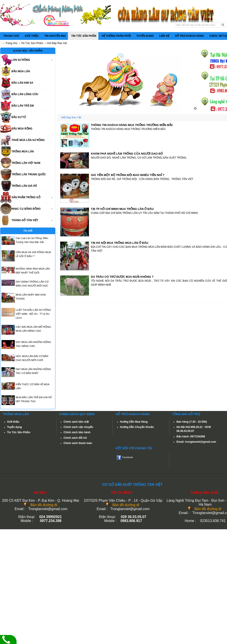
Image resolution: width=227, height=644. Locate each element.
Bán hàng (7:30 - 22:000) (192, 422)
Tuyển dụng (14, 427)
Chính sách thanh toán (78, 443)
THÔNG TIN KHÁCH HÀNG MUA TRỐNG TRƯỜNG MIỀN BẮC (132, 125)
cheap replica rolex (11, 2)
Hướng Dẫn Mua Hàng (134, 422)
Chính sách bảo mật (76, 422)
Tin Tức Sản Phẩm (32, 43)
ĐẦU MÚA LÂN (21, 71)
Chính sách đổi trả (75, 438)
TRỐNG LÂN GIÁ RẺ (24, 186)
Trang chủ (11, 43)
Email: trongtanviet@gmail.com (196, 442)
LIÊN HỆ (164, 36)
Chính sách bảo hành (77, 432)
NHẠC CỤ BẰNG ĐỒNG (26, 209)
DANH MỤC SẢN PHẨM (28, 51)
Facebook (128, 457)
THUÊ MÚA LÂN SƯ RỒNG (28, 140)
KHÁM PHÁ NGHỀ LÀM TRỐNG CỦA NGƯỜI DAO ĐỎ (127, 154)
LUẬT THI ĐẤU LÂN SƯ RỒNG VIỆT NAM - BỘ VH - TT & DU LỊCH (33, 314)
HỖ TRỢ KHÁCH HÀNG (189, 36)
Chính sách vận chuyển (78, 427)
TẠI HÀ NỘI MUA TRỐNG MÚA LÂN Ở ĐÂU (120, 243)
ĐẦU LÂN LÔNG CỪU (25, 94)
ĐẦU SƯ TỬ (19, 117)
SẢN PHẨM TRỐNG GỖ (26, 197)
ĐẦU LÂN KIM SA (22, 83)
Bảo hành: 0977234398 (191, 437)
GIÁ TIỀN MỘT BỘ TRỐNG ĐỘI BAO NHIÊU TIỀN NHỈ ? (128, 175)
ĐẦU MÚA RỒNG (22, 129)
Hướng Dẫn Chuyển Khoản (137, 427)
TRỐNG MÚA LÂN (23, 152)
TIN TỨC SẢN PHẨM (84, 36)
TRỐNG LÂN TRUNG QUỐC (29, 174)
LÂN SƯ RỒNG (21, 60)
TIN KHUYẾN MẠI (55, 36)
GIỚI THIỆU (32, 36)
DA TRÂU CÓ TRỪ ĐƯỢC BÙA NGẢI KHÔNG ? (122, 277)
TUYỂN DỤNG (145, 36)
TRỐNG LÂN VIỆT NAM (26, 163)
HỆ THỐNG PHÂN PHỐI (116, 36)
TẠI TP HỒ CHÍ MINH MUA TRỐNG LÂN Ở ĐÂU (122, 209)
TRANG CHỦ (11, 36)
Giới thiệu (13, 422)
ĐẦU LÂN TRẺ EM (23, 106)
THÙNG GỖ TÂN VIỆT (25, 220)
